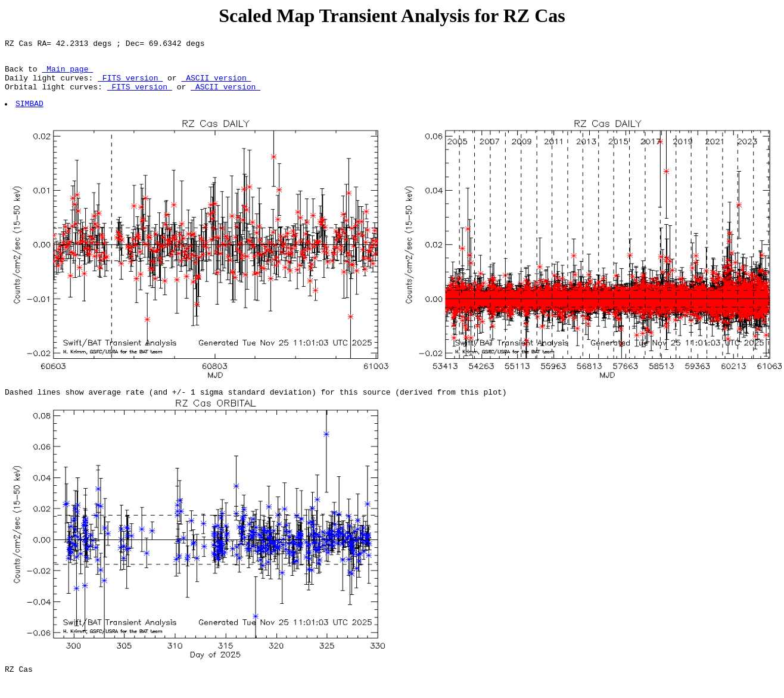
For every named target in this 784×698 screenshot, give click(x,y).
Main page (67, 74)
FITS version (130, 85)
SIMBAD (30, 114)
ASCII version (216, 85)
